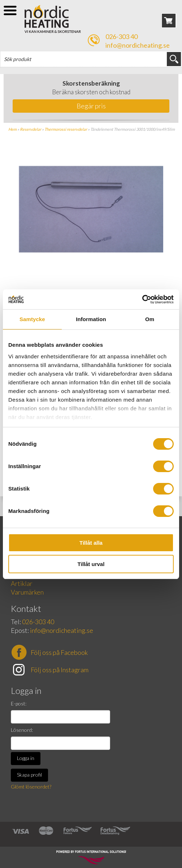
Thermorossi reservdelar (66, 129)
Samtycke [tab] (32, 319)
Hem (12, 129)
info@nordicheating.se (138, 45)
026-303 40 (122, 36)
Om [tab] (150, 319)
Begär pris (91, 106)
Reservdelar (31, 129)
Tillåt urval (91, 564)
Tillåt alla (91, 543)
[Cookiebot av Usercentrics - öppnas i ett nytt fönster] (142, 299)
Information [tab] (91, 319)
